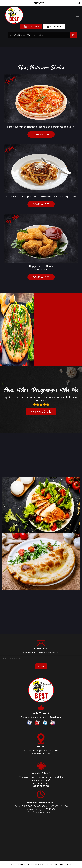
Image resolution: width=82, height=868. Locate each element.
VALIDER (41, 666)
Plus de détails (41, 412)
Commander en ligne (63, 864)
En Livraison (31, 27)
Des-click (49, 864)
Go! (74, 35)
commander (41, 134)
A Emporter (54, 27)
